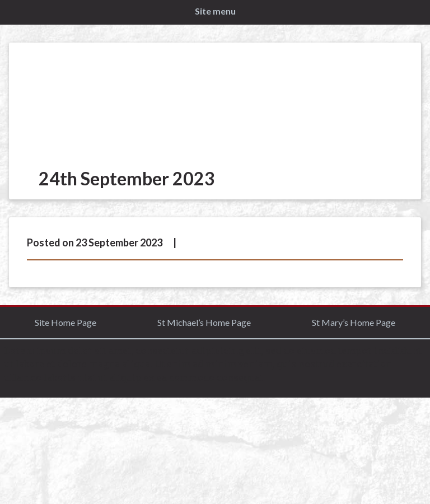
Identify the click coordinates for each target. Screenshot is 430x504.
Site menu (215, 11)
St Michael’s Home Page (204, 322)
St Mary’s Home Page (354, 322)
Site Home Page (66, 322)
